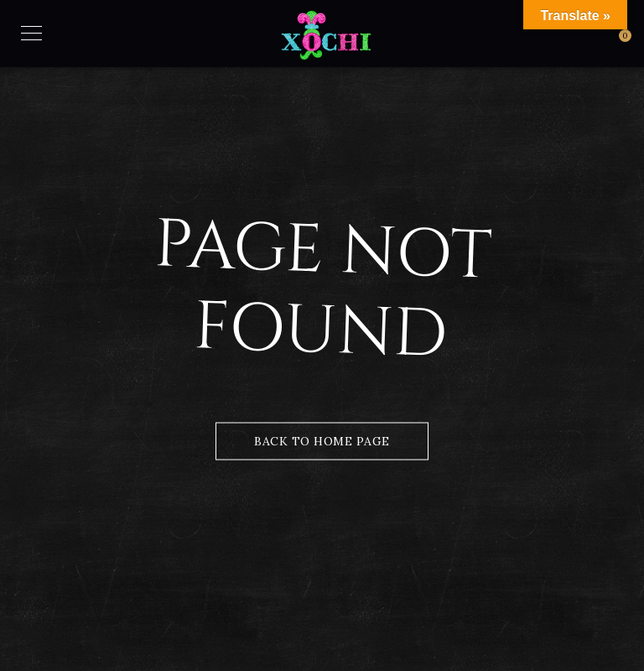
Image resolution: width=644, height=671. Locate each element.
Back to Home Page (322, 441)
